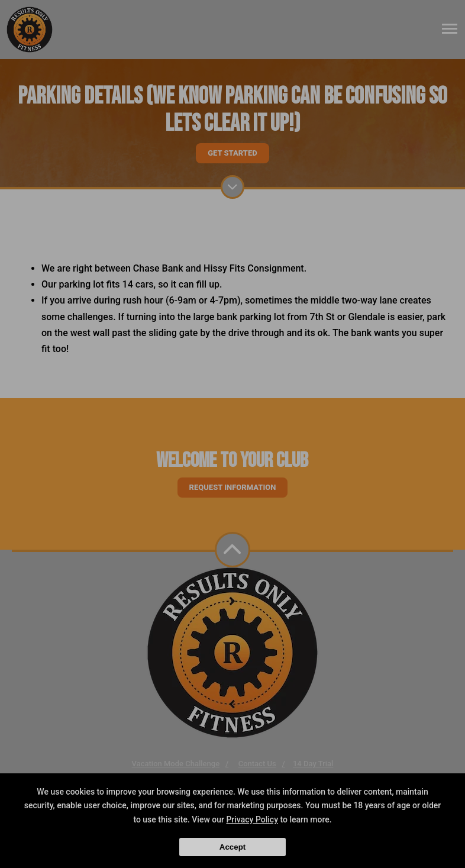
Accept (233, 847)
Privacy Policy (252, 819)
